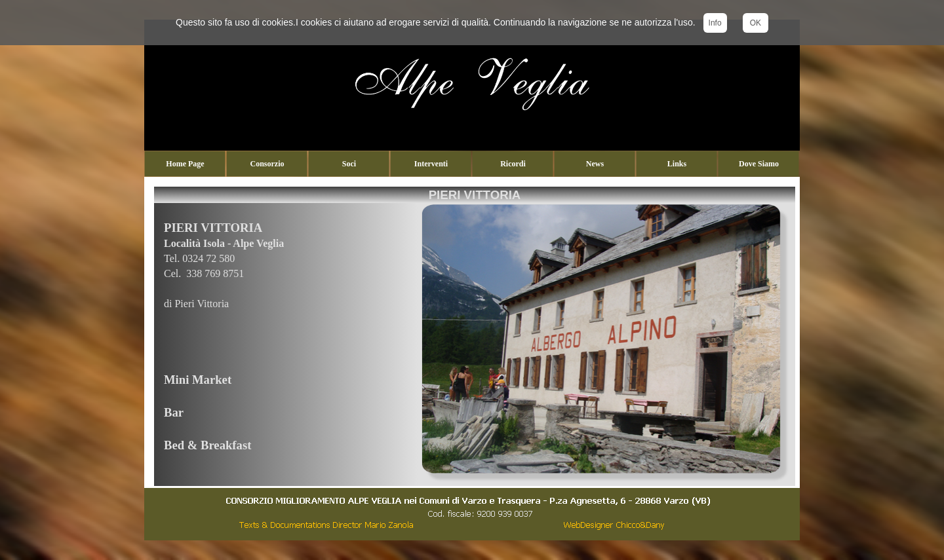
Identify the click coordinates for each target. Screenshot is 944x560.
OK (756, 23)
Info (715, 23)
